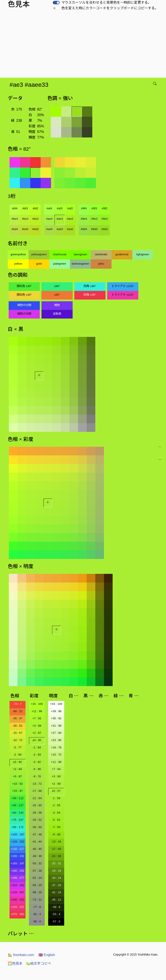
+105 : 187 (17, 834)
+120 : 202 (17, 842)
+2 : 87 (37, 733)
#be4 (15, 219)
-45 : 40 (37, 849)
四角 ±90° (90, 286)
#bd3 (25, 229)
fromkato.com (21, 955)
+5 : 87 (17, 776)
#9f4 (84, 208)
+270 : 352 (17, 914)
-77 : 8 (37, 907)
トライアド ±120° (123, 286)
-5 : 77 (18, 747)
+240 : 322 (17, 900)
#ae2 (70, 219)
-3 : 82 (37, 762)
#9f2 (105, 208)
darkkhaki (101, 254)
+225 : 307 (17, 892)
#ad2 (70, 229)
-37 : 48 (37, 834)
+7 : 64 (56, 769)
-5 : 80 (37, 769)
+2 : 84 (17, 769)
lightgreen (143, 254)
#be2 (35, 219)
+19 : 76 (56, 747)
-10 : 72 (17, 740)
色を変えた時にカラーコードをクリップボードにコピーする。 (110, 8)
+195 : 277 (17, 878)
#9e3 (94, 219)
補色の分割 (24, 305)
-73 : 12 (37, 900)
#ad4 (49, 229)
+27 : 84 (56, 733)
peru (101, 264)
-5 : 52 (56, 820)
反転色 (57, 314)
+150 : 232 (17, 856)
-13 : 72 (37, 784)
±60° (57, 286)
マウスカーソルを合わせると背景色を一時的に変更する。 (106, 2)
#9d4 (84, 229)
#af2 (70, 208)
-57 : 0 (56, 921)
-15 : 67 (17, 733)
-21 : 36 (56, 856)
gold (39, 264)
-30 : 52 (17, 726)
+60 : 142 (18, 813)
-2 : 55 (56, 805)
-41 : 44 (37, 842)
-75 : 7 (18, 704)
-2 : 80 (18, 755)
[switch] (56, 3)
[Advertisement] (84, 45)
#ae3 (60, 219)
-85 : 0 (37, 921)
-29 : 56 (37, 813)
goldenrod (122, 254)
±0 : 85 (37, 740)
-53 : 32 (37, 863)
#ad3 (60, 229)
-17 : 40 (56, 849)
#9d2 (105, 229)
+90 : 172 (18, 827)
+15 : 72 (56, 755)
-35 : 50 (37, 827)
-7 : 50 (56, 827)
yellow (18, 264)
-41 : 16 (56, 892)
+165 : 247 (17, 863)
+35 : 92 (56, 718)
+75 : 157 (18, 820)
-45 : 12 (56, 900)
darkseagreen (80, 264)
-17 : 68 (37, 791)
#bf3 (25, 208)
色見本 (15, 963)
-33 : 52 (37, 820)
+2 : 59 (56, 784)
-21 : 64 (37, 798)
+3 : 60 (56, 776)
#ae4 (49, 219)
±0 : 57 (56, 791)
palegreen (60, 264)
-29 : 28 (56, 871)
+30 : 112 (18, 798)
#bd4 (15, 229)
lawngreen (80, 254)
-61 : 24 (37, 878)
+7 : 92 (37, 718)
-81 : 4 (37, 914)
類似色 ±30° (24, 286)
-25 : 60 (37, 805)
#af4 (49, 208)
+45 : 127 (18, 805)
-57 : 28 (37, 871)
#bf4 (15, 208)
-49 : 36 (37, 856)
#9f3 (94, 208)
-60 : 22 (17, 711)
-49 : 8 (56, 907)
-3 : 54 (56, 813)
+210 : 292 (17, 885)
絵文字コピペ (38, 963)
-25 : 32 (56, 863)
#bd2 (35, 229)
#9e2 (105, 219)
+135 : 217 (17, 849)
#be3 (25, 219)
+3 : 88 (37, 726)
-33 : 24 (56, 878)
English (47, 955)
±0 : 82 (17, 762)
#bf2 (35, 208)
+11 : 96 (37, 711)
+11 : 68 (56, 762)
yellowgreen (39, 254)
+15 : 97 (18, 791)
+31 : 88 (56, 726)
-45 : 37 (17, 718)
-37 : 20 (56, 885)
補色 (57, 305)
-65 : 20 (37, 885)
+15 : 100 (37, 704)
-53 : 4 (56, 914)
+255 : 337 (17, 907)
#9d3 (94, 229)
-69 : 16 (37, 892)
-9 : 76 (37, 776)
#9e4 (84, 219)
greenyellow (18, 254)
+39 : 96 (56, 711)
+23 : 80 (56, 740)
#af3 (60, 208)
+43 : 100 (56, 704)
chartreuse (60, 254)
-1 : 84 (37, 747)
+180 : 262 (17, 871)
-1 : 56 (56, 798)
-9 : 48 (56, 834)
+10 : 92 (18, 784)
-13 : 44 (56, 842)
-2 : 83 (37, 755)
